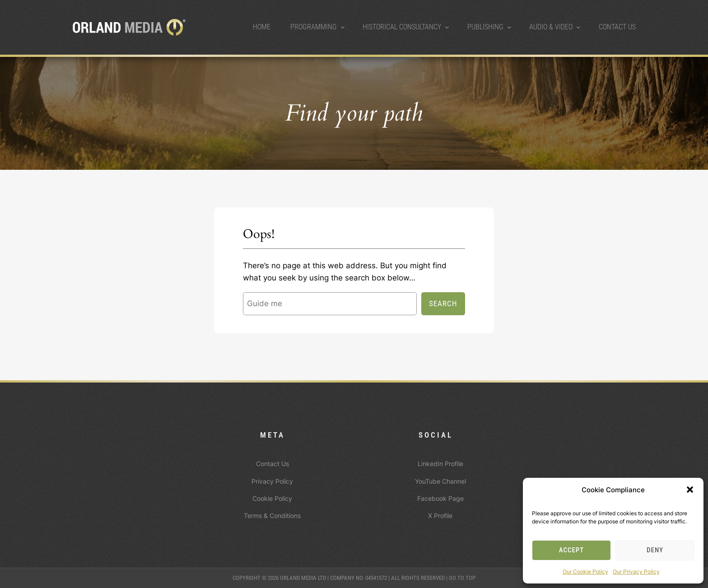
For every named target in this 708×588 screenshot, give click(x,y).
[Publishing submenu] (509, 27)
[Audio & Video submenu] (578, 27)
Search (443, 303)
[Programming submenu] (343, 27)
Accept (572, 550)
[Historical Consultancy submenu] (447, 27)
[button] (690, 490)
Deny (655, 550)
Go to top (462, 578)
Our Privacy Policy (636, 572)
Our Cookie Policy (585, 572)
